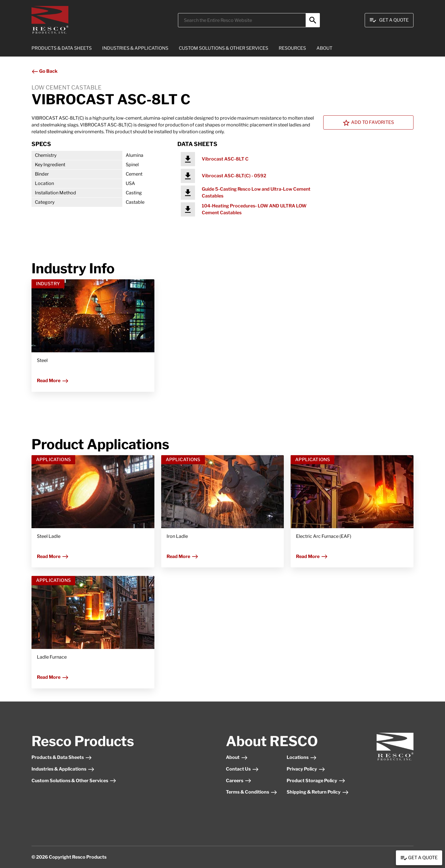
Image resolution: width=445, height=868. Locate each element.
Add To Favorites (368, 123)
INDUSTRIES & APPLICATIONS (135, 48)
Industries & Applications (63, 769)
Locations (302, 757)
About (237, 757)
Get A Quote (389, 20)
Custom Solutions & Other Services (74, 781)
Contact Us (242, 769)
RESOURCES (292, 48)
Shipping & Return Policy (318, 792)
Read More (53, 381)
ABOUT (324, 48)
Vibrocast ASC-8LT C (225, 159)
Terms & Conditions (252, 792)
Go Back (45, 71)
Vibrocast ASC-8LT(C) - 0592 (234, 176)
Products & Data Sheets (62, 757)
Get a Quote (419, 858)
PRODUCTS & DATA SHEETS (62, 48)
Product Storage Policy (316, 781)
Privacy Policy (306, 769)
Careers (239, 781)
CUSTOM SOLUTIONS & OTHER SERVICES (223, 48)
